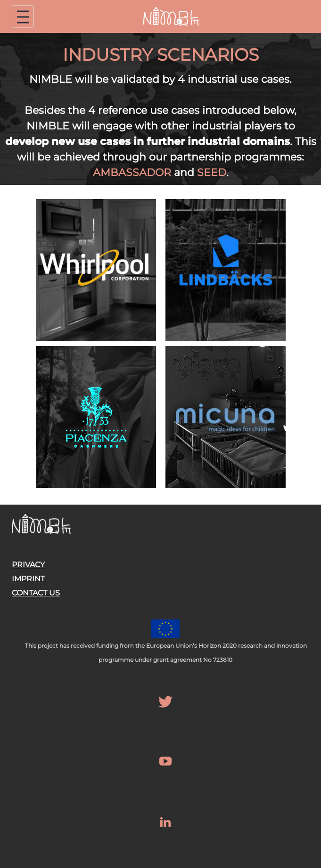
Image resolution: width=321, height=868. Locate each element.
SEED (212, 173)
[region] (160, 109)
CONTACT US (36, 593)
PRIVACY (28, 565)
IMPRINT (28, 579)
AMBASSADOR (132, 173)
